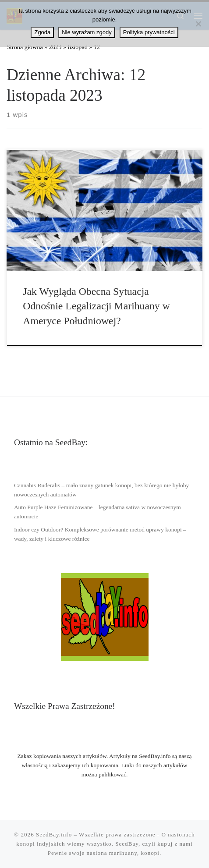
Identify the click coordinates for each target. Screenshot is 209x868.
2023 (55, 47)
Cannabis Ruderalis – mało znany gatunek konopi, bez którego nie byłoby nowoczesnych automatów (101, 490)
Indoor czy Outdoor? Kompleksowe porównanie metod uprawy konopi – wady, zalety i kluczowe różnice (100, 534)
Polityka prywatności (149, 32)
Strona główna (25, 47)
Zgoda (42, 32)
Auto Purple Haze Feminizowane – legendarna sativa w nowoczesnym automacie (97, 512)
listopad (78, 47)
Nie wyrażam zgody (87, 32)
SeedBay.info (54, 834)
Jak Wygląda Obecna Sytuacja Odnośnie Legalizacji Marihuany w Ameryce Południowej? (96, 306)
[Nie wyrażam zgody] (198, 24)
